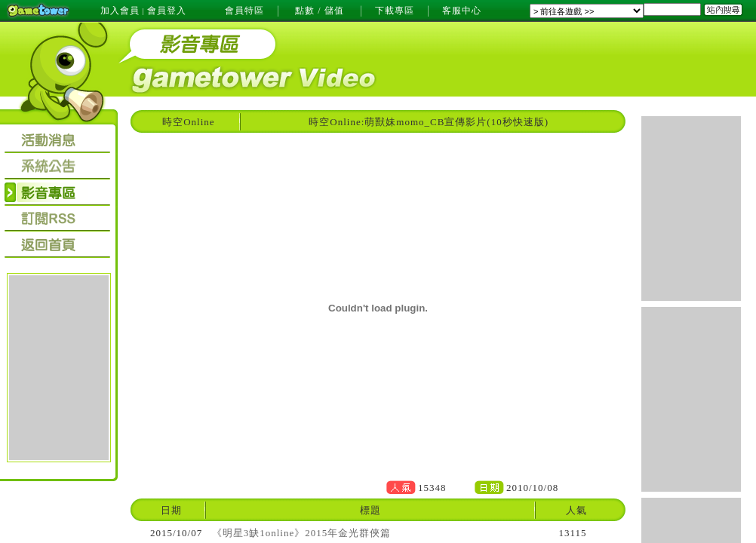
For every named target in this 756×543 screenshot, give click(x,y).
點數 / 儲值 (319, 11)
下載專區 (395, 11)
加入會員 (120, 11)
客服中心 (462, 11)
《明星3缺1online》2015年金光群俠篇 (302, 533)
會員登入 (167, 11)
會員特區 (244, 11)
